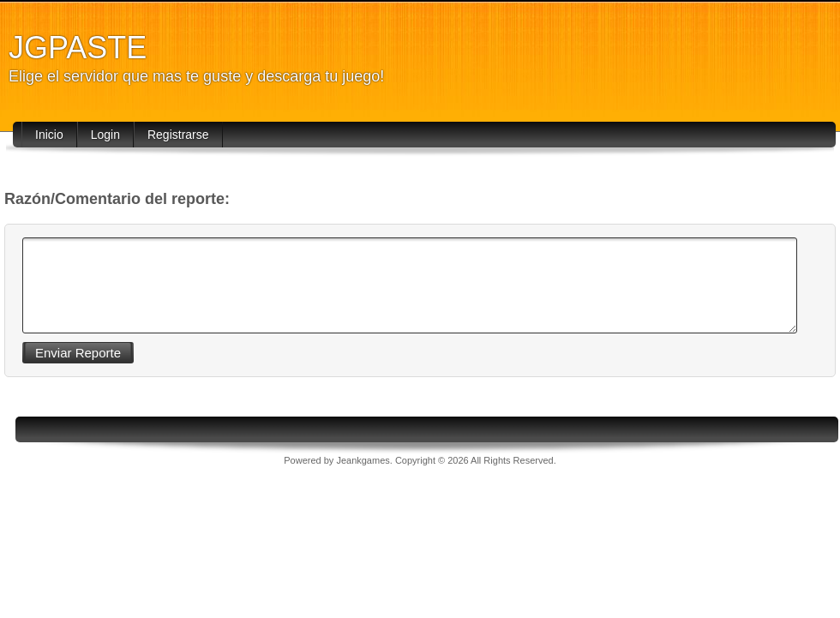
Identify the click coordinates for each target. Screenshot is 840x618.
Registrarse (178, 135)
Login (105, 135)
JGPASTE (78, 48)
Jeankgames (363, 460)
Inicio (49, 135)
